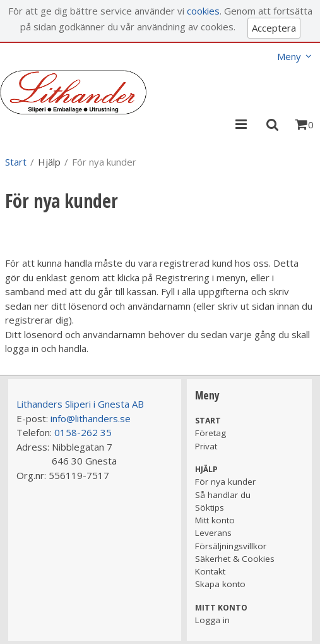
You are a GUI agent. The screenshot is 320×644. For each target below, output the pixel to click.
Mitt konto (215, 520)
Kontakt (210, 571)
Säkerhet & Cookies (235, 559)
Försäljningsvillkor (231, 546)
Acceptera (274, 28)
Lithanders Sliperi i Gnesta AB (80, 404)
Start (16, 162)
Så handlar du (223, 495)
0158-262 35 (83, 432)
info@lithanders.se (91, 418)
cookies (203, 11)
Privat (206, 446)
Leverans (213, 533)
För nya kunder (225, 482)
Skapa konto (220, 584)
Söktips (210, 507)
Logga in (212, 620)
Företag (210, 433)
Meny (289, 56)
